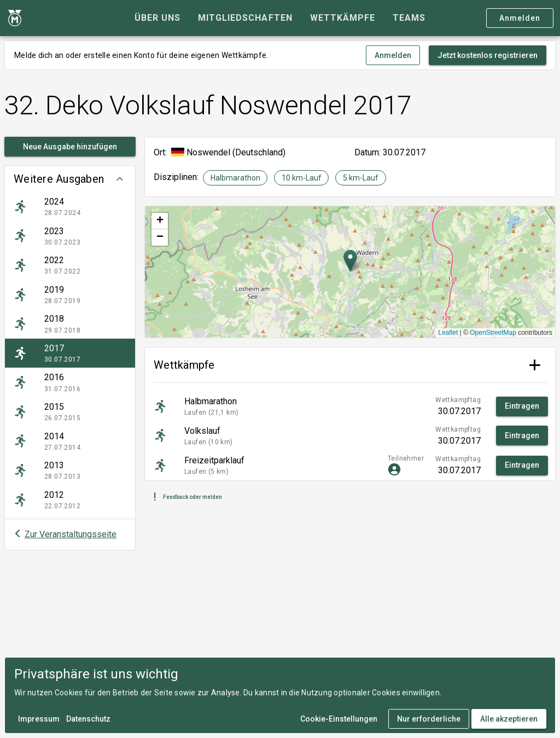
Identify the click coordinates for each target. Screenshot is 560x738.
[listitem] (70, 207)
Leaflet (448, 333)
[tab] (157, 18)
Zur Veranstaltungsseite (71, 534)
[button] (70, 179)
